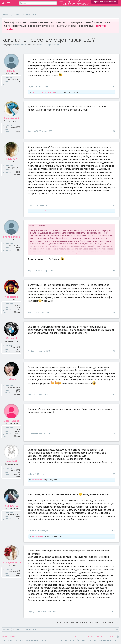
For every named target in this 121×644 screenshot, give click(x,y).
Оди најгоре (110, 636)
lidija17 (43, 45)
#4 (114, 271)
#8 (114, 434)
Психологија (20, 45)
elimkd (35, 92)
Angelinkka (33, 313)
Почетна (100, 636)
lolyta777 (32, 205)
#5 (114, 313)
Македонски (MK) (9, 636)
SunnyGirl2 (33, 531)
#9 (114, 474)
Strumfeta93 (33, 131)
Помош (91, 636)
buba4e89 (32, 474)
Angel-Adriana (34, 271)
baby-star (35, 211)
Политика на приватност (109, 640)
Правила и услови (88, 640)
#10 (114, 531)
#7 (114, 395)
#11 (114, 612)
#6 (114, 351)
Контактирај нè (80, 636)
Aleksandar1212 (38, 480)
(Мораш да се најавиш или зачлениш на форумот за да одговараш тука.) (88, 622)
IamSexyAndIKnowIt (47, 92)
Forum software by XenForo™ (24, 640)
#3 (114, 205)
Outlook (31, 395)
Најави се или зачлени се (105, 2)
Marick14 (32, 351)
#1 (114, 87)
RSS (118, 637)
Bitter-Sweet (33, 434)
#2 (114, 131)
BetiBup (60, 92)
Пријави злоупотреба (69, 640)
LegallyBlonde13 (35, 612)
